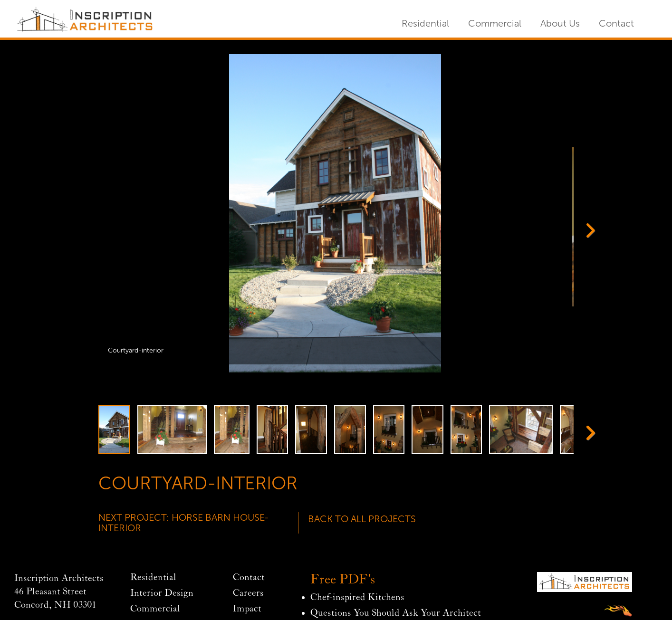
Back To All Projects (362, 519)
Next (586, 229)
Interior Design (162, 593)
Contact (616, 23)
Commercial (495, 23)
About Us (560, 23)
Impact (247, 609)
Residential (425, 23)
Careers (248, 593)
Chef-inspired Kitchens (357, 597)
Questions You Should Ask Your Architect (396, 613)
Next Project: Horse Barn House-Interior (184, 523)
